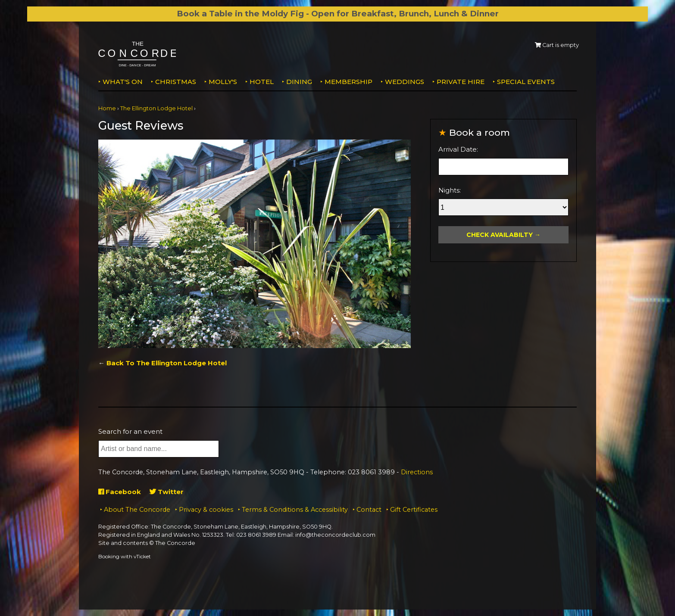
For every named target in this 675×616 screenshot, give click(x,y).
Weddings (405, 82)
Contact (369, 510)
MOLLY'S (223, 82)
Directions (417, 472)
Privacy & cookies (206, 510)
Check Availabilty (500, 235)
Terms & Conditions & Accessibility (295, 510)
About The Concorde (137, 510)
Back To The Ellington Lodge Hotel (167, 363)
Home (107, 108)
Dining (299, 82)
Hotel (262, 82)
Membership (348, 82)
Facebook (120, 492)
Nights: (450, 190)
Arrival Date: (458, 149)
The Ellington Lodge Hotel (156, 108)
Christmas (176, 82)
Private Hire (461, 82)
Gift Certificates (414, 510)
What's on (123, 82)
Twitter (167, 492)
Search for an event (130, 431)
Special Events (526, 82)
